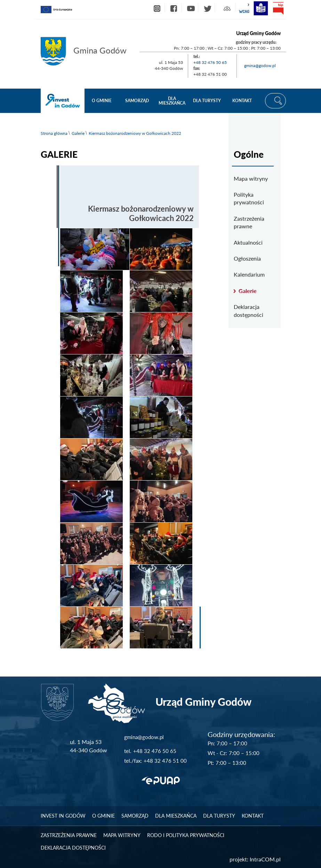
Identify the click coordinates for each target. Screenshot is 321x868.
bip (278, 8)
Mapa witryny (251, 178)
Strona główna (54, 133)
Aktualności (248, 242)
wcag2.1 (244, 8)
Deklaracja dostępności (248, 310)
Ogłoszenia (247, 258)
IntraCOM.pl (265, 859)
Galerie (78, 133)
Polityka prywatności (249, 198)
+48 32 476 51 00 (165, 761)
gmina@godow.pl (260, 65)
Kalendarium (249, 274)
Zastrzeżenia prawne (249, 222)
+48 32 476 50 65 (210, 62)
